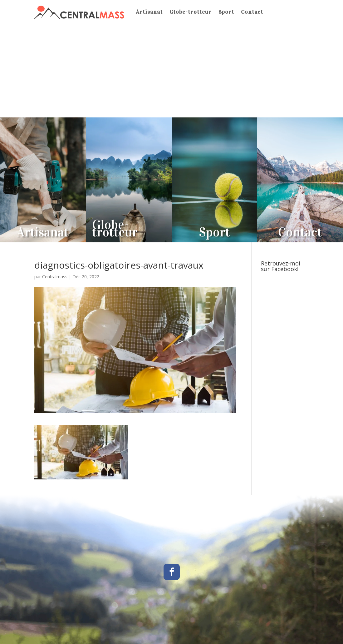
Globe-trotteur (191, 12)
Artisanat (149, 12)
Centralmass (55, 277)
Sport (226, 12)
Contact (252, 12)
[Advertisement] (171, 71)
